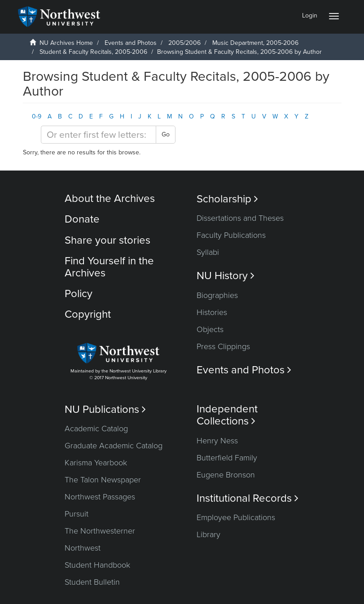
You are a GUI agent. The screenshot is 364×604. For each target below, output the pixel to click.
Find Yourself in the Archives (109, 267)
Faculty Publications (231, 235)
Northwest (83, 548)
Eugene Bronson (226, 475)
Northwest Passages (100, 497)
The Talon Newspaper (103, 480)
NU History (226, 276)
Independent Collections (227, 415)
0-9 (37, 116)
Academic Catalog (96, 429)
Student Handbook (97, 565)
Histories (212, 312)
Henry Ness (217, 441)
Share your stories (107, 240)
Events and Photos (131, 43)
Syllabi (208, 252)
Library (208, 534)
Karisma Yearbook (96, 463)
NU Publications (105, 409)
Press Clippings (223, 346)
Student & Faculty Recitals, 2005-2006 (93, 52)
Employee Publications (236, 517)
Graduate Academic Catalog (114, 446)
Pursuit (77, 514)
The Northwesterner (100, 531)
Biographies (217, 295)
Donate (82, 219)
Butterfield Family (227, 458)
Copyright (88, 314)
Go (166, 134)
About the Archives (110, 199)
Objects (210, 329)
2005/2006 (184, 43)
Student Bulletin (92, 582)
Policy (79, 294)
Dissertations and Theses (240, 218)
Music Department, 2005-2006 (255, 43)
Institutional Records (248, 498)
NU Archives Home (66, 43)
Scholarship (227, 199)
